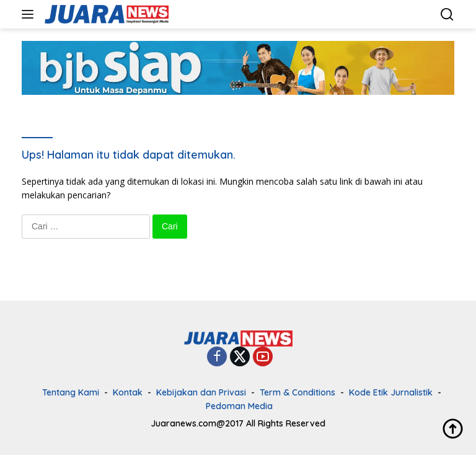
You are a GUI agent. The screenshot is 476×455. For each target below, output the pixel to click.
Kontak (128, 392)
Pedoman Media (239, 406)
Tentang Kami (71, 392)
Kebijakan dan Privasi (201, 392)
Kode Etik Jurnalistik (391, 392)
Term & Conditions (297, 392)
